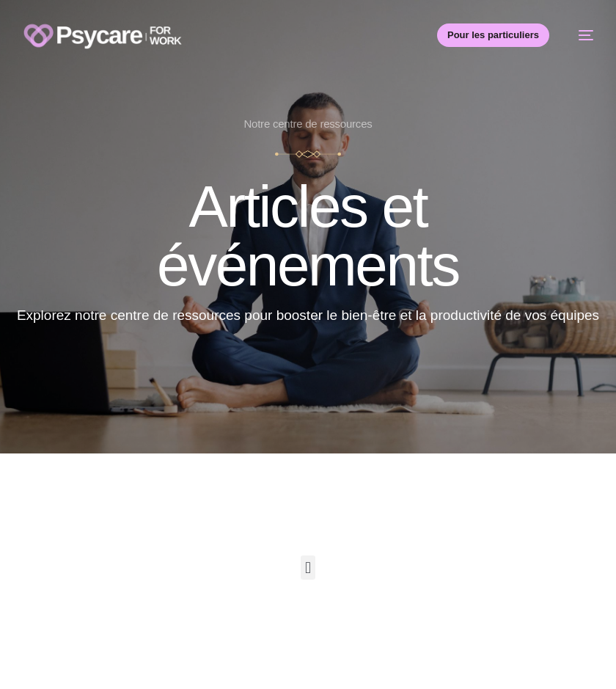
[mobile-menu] (579, 35)
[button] (308, 568)
